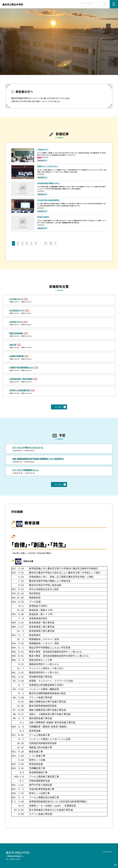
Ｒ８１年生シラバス (16, 299)
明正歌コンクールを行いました (48, 166)
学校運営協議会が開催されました (48, 183)
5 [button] (31, 243)
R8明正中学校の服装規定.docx (22, 367)
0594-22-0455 (15, 859)
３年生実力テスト (43, 149)
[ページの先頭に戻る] (115, 865)
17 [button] (46, 243)
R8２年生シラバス (16, 322)
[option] (59, 42)
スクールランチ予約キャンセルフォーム (28, 447)
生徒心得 (13, 345)
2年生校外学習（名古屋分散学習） (48, 200)
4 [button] (27, 243)
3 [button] (22, 243)
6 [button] (36, 243)
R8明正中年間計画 (17, 356)
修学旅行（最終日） (43, 217)
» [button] (56, 243)
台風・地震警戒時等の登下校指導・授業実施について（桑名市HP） (38, 459)
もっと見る (58, 407)
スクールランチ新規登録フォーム (25, 470)
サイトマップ (108, 852)
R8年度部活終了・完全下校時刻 (21, 379)
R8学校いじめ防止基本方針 (20, 390)
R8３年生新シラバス (17, 310)
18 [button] (51, 243)
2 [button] (18, 243)
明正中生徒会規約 (16, 333)
